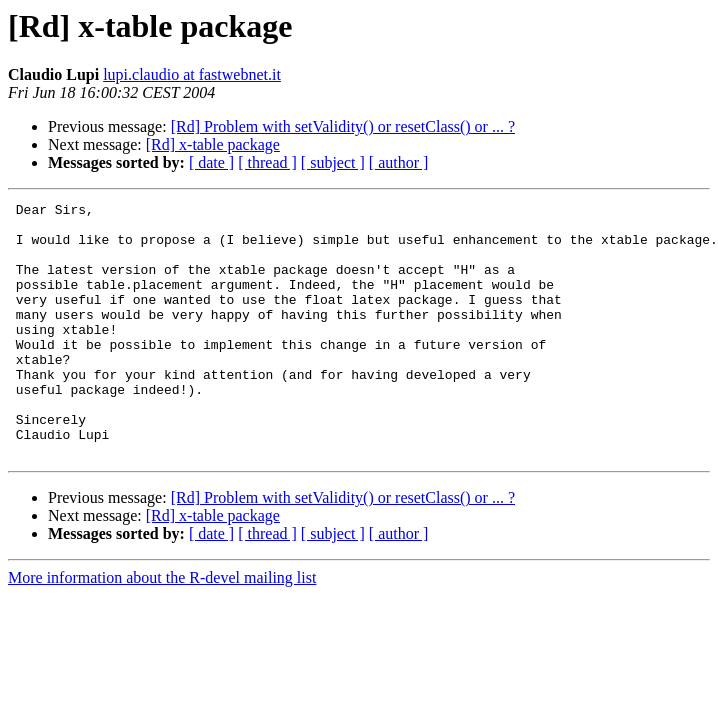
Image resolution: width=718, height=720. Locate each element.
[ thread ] (267, 162)
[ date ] (211, 162)
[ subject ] (333, 162)
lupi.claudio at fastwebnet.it (192, 74)
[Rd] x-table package (213, 144)
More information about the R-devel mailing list (162, 628)
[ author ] (399, 162)
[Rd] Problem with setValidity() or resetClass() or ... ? (343, 126)
